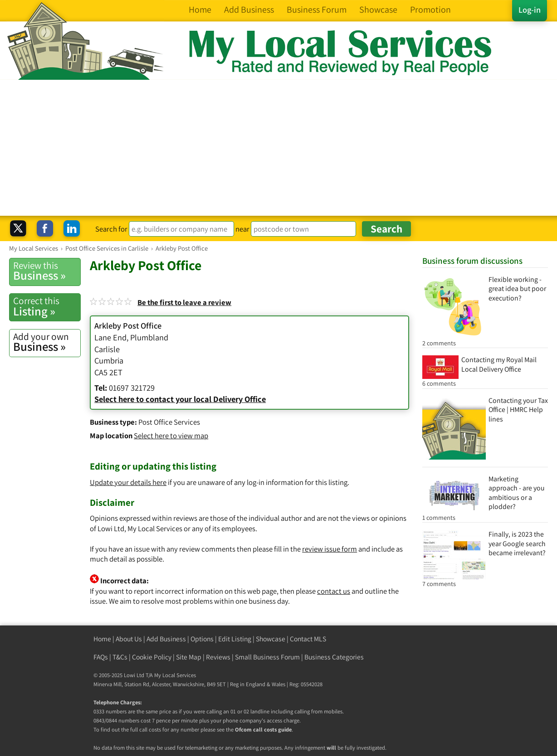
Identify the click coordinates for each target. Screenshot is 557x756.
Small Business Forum (267, 657)
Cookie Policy (152, 657)
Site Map (189, 657)
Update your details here (128, 482)
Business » (47, 271)
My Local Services (175, 675)
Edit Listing (235, 639)
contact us (334, 591)
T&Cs (120, 657)
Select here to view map (171, 436)
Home (102, 639)
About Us (129, 639)
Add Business (166, 639)
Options (202, 639)
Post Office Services (169, 422)
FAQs (101, 657)
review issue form (330, 549)
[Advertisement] (278, 148)
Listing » (47, 306)
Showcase (271, 639)
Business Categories (334, 657)
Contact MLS (308, 639)
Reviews (218, 657)
